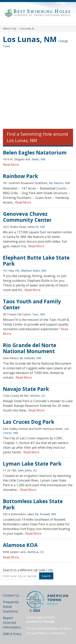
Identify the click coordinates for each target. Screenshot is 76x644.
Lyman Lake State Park (32, 464)
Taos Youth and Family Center (32, 304)
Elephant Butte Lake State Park (36, 261)
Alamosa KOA (20, 545)
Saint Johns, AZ (27, 470)
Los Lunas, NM (30, 39)
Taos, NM (38, 314)
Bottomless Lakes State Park (33, 504)
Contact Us (11, 595)
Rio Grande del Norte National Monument (30, 348)
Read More (11, 165)
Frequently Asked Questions (11, 607)
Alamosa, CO (36, 552)
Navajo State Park (26, 389)
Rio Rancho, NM (59, 183)
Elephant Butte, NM (33, 271)
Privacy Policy (36, 633)
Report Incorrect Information (12, 623)
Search (46, 576)
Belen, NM (38, 159)
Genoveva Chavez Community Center (27, 217)
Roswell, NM (48, 514)
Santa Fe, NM (36, 227)
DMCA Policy (12, 634)
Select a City (9, 29)
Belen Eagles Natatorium (35, 153)
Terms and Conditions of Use (48, 628)
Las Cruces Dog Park (29, 422)
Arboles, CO (38, 396)
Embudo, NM (33, 358)
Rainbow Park (20, 176)
